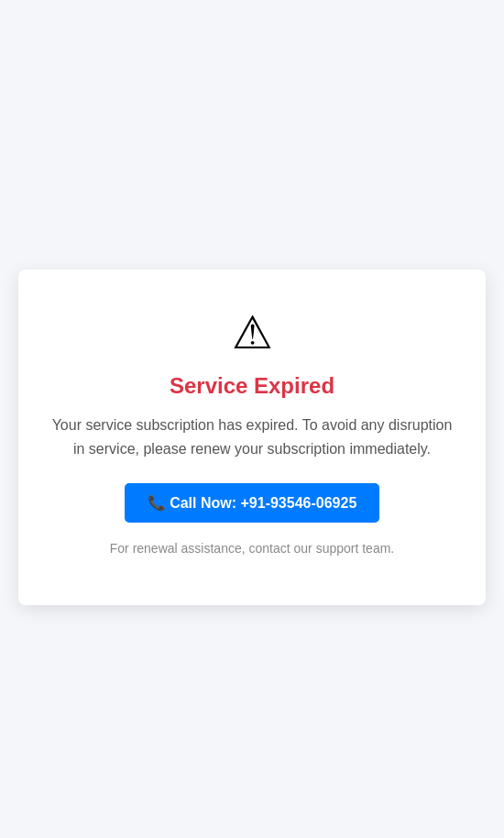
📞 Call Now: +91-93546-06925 (252, 503)
